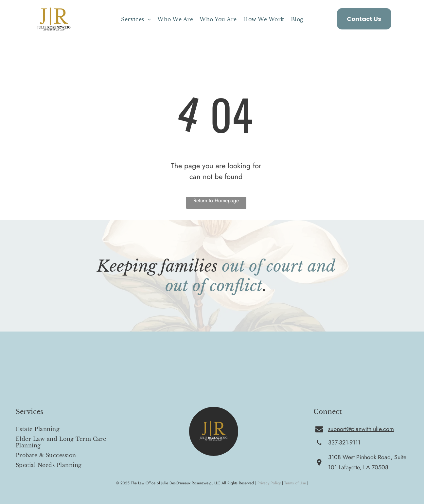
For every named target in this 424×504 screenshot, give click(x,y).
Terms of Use (295, 483)
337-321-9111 (344, 442)
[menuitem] (136, 19)
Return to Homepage (216, 200)
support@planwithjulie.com (361, 429)
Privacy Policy (269, 483)
